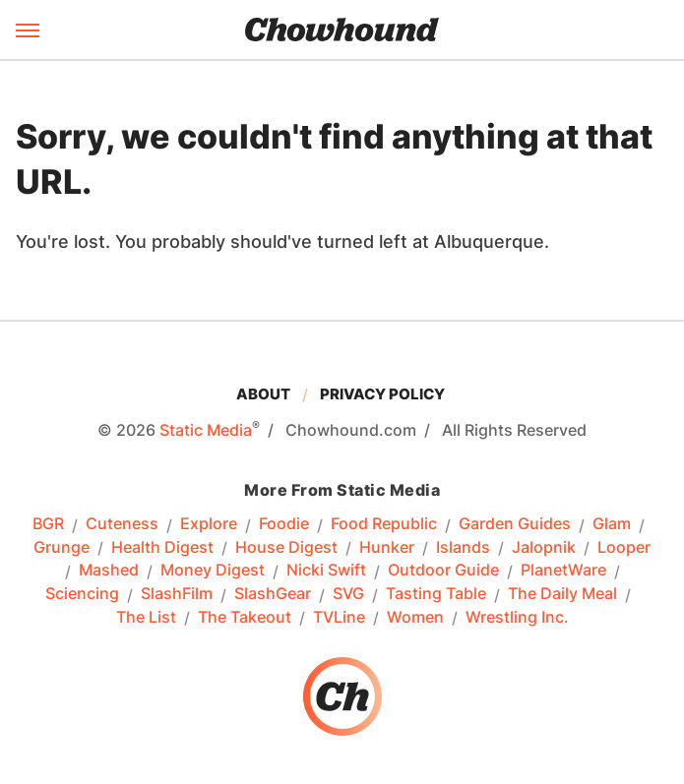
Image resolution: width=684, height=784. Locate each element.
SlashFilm (177, 594)
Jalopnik (544, 548)
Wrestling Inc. (517, 618)
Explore (209, 524)
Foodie (284, 524)
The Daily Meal (562, 594)
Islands (463, 548)
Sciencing (82, 594)
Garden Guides (515, 524)
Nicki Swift (326, 571)
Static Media (206, 430)
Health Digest (162, 548)
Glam (612, 524)
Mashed (109, 571)
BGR (48, 524)
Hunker (387, 548)
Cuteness (122, 524)
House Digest (286, 548)
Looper (624, 548)
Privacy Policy (382, 394)
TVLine (339, 618)
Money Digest (213, 571)
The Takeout (245, 618)
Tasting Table (436, 594)
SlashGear (273, 594)
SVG (348, 594)
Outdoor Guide (443, 571)
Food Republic (384, 524)
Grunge (62, 548)
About (263, 394)
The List (146, 618)
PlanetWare (563, 571)
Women (415, 618)
